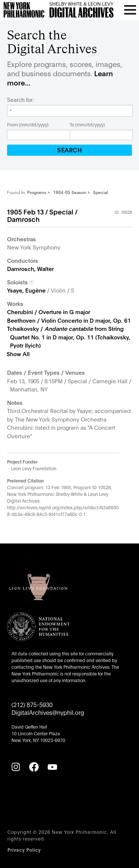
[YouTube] (52, 767)
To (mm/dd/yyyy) (87, 124)
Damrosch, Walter (30, 268)
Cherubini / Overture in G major (49, 312)
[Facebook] (34, 767)
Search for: (20, 100)
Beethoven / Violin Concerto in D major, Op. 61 (69, 320)
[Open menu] (130, 10)
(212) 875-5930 (32, 704)
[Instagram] (16, 767)
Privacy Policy (24, 850)
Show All (18, 354)
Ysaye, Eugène (26, 290)
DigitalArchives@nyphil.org (48, 712)
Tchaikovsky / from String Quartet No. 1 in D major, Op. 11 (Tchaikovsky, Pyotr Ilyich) (69, 337)
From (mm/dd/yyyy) (28, 124)
